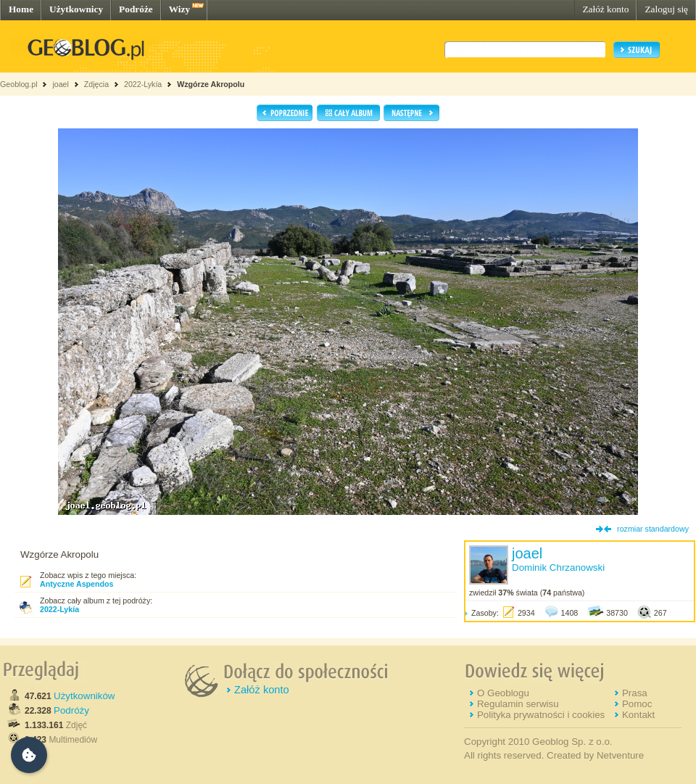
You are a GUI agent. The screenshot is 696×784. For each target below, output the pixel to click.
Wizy (179, 9)
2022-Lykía (143, 84)
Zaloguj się (666, 9)
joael (61, 84)
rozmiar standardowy (653, 529)
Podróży (71, 710)
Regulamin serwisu (518, 704)
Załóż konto (605, 9)
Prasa (635, 693)
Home (21, 9)
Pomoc (637, 704)
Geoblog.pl (19, 84)
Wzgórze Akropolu (211, 84)
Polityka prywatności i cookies (541, 715)
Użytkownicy (76, 9)
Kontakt (638, 715)
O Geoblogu (503, 693)
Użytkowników (84, 696)
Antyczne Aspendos (76, 584)
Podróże (136, 9)
